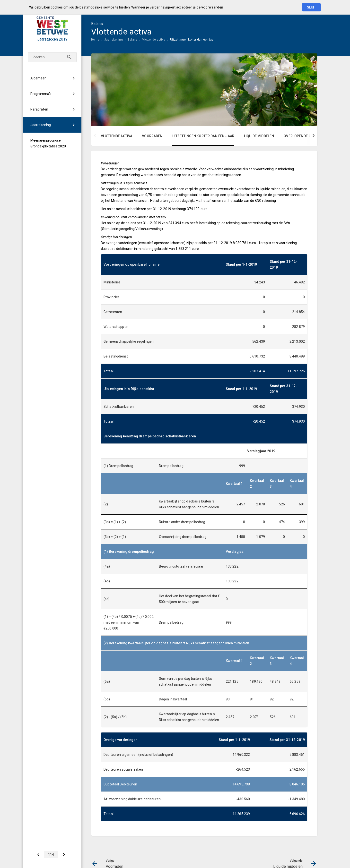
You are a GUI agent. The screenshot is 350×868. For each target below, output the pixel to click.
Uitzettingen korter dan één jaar (192, 40)
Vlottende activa (154, 40)
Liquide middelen (259, 136)
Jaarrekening (41, 125)
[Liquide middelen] (64, 855)
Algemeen (38, 78)
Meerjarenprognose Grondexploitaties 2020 (48, 143)
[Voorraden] (38, 855)
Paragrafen (39, 109)
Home (95, 40)
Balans (132, 40)
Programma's (41, 94)
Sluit (311, 7)
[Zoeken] (69, 57)
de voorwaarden (210, 7)
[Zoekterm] (52, 57)
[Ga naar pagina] (51, 855)
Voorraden (152, 136)
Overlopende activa (302, 136)
